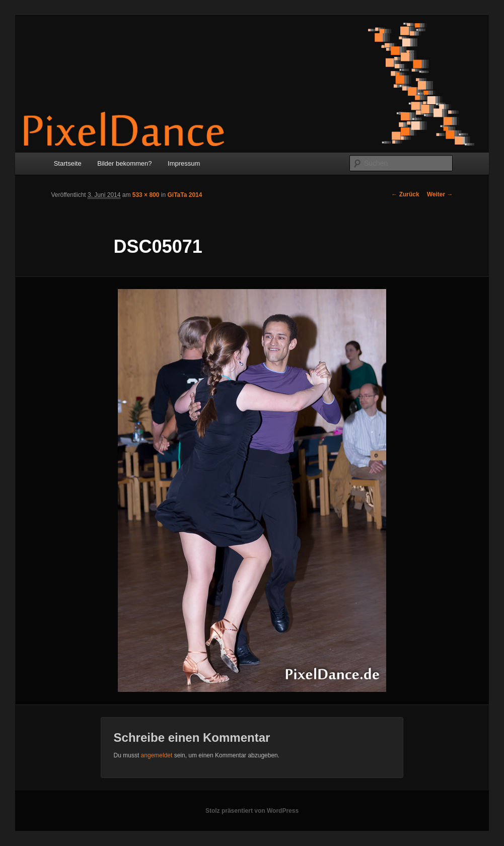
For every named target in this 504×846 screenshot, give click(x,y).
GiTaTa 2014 (185, 195)
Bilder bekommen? (124, 163)
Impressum (184, 163)
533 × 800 (146, 195)
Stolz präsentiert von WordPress (252, 811)
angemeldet (157, 755)
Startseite (68, 163)
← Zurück (405, 194)
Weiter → (440, 194)
